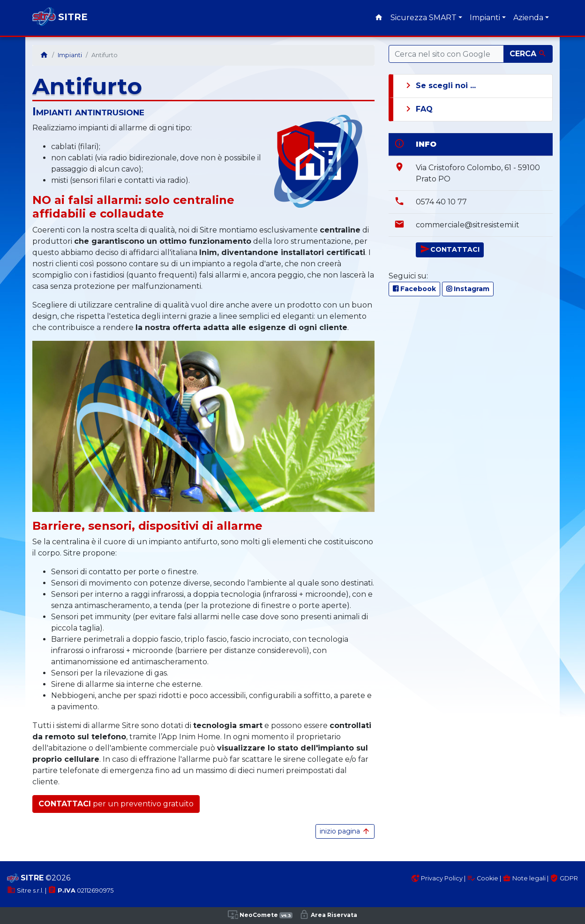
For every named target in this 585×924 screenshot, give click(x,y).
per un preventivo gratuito (116, 804)
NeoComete (260, 915)
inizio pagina (345, 831)
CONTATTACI (450, 249)
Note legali (524, 878)
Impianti (485, 18)
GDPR (564, 878)
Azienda (528, 18)
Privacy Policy (437, 878)
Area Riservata (328, 915)
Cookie (483, 878)
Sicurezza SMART (424, 18)
